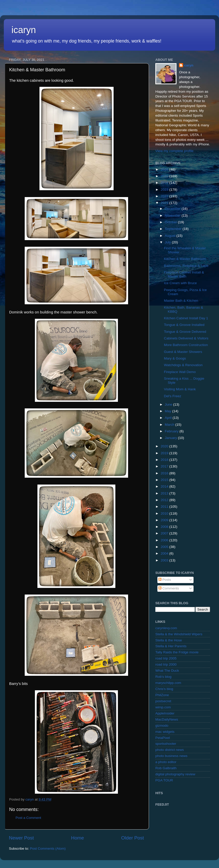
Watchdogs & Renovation (183, 365)
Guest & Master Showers (183, 352)
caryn (189, 65)
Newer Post (21, 838)
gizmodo (162, 726)
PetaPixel (163, 738)
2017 (165, 466)
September (174, 229)
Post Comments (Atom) (48, 849)
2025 (165, 176)
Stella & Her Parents (171, 646)
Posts (165, 580)
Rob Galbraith (166, 768)
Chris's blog (164, 689)
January (171, 438)
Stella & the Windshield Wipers (179, 634)
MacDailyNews (167, 719)
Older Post (133, 838)
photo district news (170, 750)
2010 (165, 513)
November (173, 216)
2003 (165, 560)
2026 (165, 169)
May (168, 411)
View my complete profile (174, 151)
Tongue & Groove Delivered (185, 332)
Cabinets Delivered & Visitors (186, 338)
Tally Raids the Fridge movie (177, 652)
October (171, 222)
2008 (165, 527)
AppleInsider (165, 713)
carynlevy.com (166, 628)
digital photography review (175, 774)
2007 (165, 533)
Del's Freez (173, 396)
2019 (165, 453)
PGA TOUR (164, 780)
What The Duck (167, 671)
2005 (165, 547)
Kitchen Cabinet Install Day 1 (186, 318)
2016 (165, 473)
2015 (165, 480)
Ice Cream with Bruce (180, 283)
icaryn (24, 30)
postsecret (163, 701)
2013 (165, 493)
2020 (165, 446)
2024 (165, 183)
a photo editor (166, 762)
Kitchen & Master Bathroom (185, 259)
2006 (165, 540)
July (168, 242)
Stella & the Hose (169, 640)
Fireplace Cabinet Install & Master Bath (184, 274)
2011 (165, 507)
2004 (165, 553)
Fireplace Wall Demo (180, 372)
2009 (165, 520)
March (170, 425)
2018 (165, 460)
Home (77, 838)
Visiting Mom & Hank (180, 389)
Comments (169, 588)
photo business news (171, 756)
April (169, 418)
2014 (165, 486)
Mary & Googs (175, 358)
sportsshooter (166, 744)
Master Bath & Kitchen (181, 301)
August (171, 236)
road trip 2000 (166, 664)
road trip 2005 (166, 658)
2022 (165, 196)
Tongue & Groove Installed (184, 325)
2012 (165, 500)
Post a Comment (28, 818)
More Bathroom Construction (186, 345)
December (173, 209)
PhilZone (162, 695)
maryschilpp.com (168, 683)
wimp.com (163, 707)
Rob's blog (163, 677)
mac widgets (165, 732)
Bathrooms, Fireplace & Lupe (186, 266)
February (172, 431)
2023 (165, 190)
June (169, 404)
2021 (165, 203)
